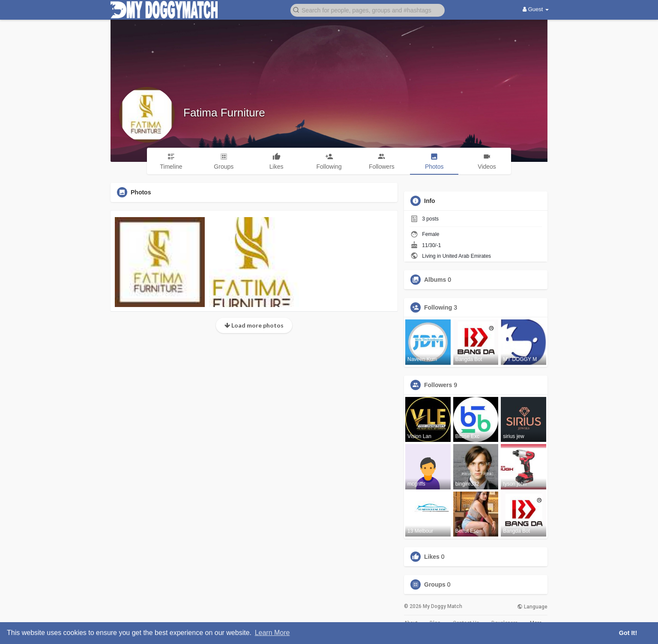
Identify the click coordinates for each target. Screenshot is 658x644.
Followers (438, 385)
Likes (432, 557)
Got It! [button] (628, 633)
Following (438, 307)
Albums (435, 280)
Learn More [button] (272, 633)
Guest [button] (536, 9)
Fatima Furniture (224, 113)
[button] (368, 10)
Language (532, 607)
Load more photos (254, 325)
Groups (435, 584)
